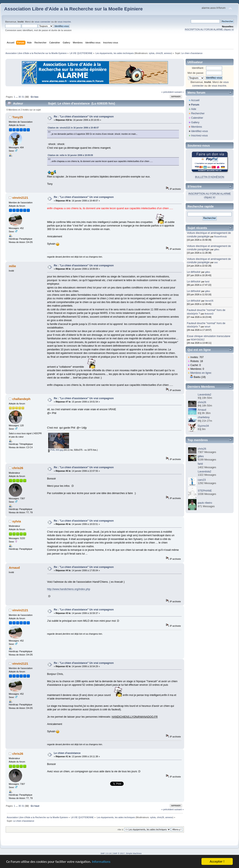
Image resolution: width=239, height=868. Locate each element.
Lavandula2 (204, 395)
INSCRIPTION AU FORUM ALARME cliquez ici (209, 29)
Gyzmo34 (203, 426)
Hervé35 (209, 301)
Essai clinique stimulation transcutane (209, 336)
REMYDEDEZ (198, 340)
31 (23, 97)
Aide (194, 109)
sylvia (152, 53)
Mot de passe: (196, 73)
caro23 (202, 480)
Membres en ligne (201, 373)
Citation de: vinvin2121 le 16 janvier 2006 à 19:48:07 (73, 128)
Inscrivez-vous (199, 136)
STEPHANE (205, 491)
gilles (217, 249)
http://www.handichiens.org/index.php (69, 589)
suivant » (179, 92)
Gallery (195, 122)
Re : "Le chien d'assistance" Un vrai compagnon (84, 117)
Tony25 (18, 117)
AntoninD (209, 314)
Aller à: (121, 830)
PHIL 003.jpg (56, 450)
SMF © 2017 (119, 853)
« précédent (167, 92)
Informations (101, 862)
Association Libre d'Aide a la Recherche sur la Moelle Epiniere (73, 9)
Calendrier (197, 118)
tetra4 (207, 327)
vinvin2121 (20, 198)
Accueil (195, 100)
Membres (196, 127)
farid (207, 282)
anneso (168, 53)
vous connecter (43, 22)
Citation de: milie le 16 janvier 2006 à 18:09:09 (70, 155)
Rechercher (198, 113)
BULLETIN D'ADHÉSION (210, 177)
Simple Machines (134, 853)
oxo (216, 262)
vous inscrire (64, 22)
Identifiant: (198, 68)
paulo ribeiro (205, 503)
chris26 (159, 53)
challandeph (21, 399)
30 (20, 97)
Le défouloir (194, 272)
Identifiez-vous (199, 131)
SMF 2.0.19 (106, 853)
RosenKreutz (221, 236)
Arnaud (202, 410)
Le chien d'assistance (67, 753)
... (17, 97)
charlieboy (204, 417)
